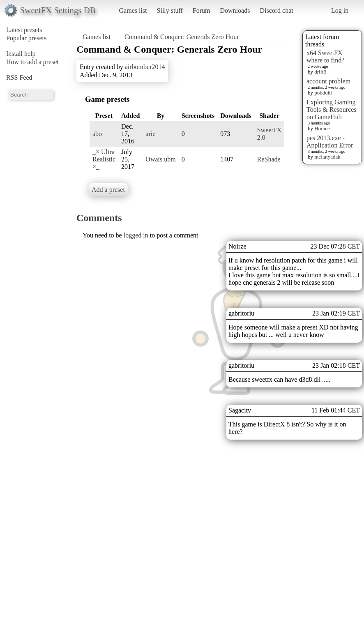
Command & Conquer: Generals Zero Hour (182, 37)
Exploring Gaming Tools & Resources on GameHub (332, 109)
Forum (202, 10)
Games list (133, 10)
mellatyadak (327, 157)
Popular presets (26, 38)
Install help (21, 54)
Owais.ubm (160, 159)
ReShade (269, 159)
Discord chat (276, 10)
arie (150, 134)
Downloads (235, 10)
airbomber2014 (145, 67)
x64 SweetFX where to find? (325, 56)
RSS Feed (19, 77)
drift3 (320, 72)
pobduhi (323, 93)
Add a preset (108, 190)
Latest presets (24, 30)
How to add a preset (32, 62)
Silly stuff (170, 10)
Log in (340, 10)
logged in (136, 235)
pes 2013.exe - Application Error (330, 142)
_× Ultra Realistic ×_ (104, 159)
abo (97, 134)
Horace (322, 128)
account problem (328, 81)
